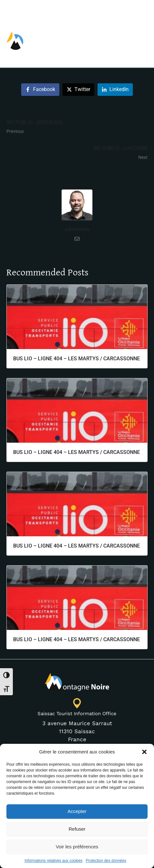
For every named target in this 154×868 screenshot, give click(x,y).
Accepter (77, 811)
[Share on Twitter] (78, 142)
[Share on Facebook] (40, 142)
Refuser (77, 829)
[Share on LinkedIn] (115, 142)
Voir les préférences (77, 847)
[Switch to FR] (129, 11)
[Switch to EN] (117, 11)
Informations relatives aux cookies (54, 861)
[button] (144, 752)
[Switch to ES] (142, 11)
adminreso (77, 282)
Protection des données (106, 861)
